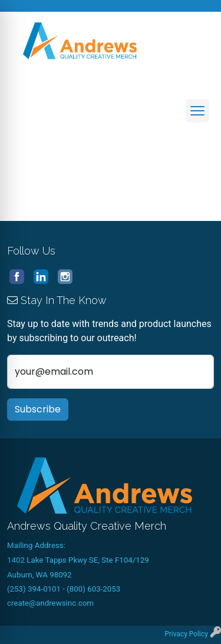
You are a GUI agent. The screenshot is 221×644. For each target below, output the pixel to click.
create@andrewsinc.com (50, 603)
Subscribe (38, 409)
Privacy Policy (186, 634)
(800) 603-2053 (93, 589)
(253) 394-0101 (34, 589)
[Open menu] (197, 111)
